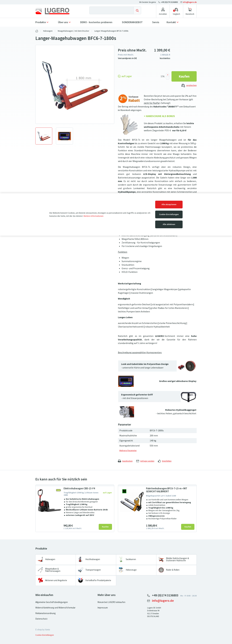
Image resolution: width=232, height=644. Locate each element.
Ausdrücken (125, 461)
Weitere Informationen (93, 216)
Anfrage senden (145, 461)
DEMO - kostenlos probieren (96, 22)
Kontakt (171, 22)
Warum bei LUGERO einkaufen (111, 602)
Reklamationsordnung (45, 613)
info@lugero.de (189, 2)
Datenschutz (41, 619)
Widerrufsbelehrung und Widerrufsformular (55, 608)
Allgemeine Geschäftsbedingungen (52, 602)
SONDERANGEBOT (132, 22)
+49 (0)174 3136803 (168, 2)
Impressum (103, 608)
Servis (156, 22)
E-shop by (43, 630)
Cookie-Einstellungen (169, 214)
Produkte (41, 22)
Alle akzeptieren (169, 204)
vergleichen (189, 86)
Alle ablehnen (169, 224)
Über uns (63, 22)
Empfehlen (165, 461)
